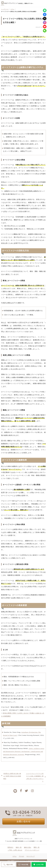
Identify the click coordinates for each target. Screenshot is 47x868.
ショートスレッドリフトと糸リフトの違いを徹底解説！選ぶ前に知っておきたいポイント (35, 777)
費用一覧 (37, 847)
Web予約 (23, 865)
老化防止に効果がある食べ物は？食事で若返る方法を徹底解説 (12, 776)
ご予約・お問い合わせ (15, 850)
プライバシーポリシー (32, 850)
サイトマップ (31, 856)
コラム (12, 9)
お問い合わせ (23, 821)
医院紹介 (10, 847)
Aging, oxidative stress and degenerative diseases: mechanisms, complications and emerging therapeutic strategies (24, 751)
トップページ (5, 9)
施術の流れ (28, 847)
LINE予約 (38, 865)
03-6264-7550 (27, 812)
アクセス (22, 856)
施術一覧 (19, 847)
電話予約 (8, 865)
